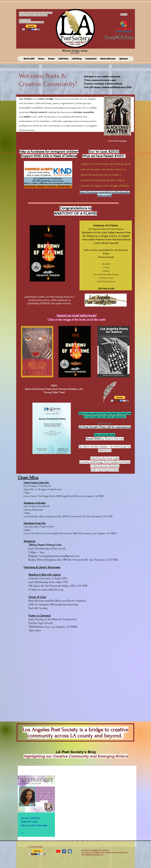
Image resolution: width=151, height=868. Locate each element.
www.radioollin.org (52, 590)
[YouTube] (58, 851)
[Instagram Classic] (70, 851)
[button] (31, 27)
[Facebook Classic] (64, 851)
